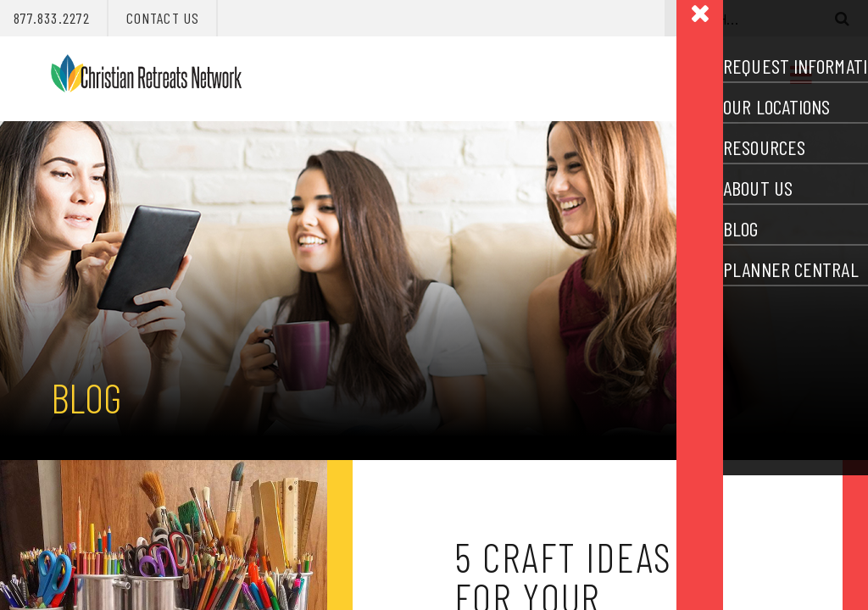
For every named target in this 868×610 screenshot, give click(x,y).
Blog (86, 397)
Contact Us (163, 18)
